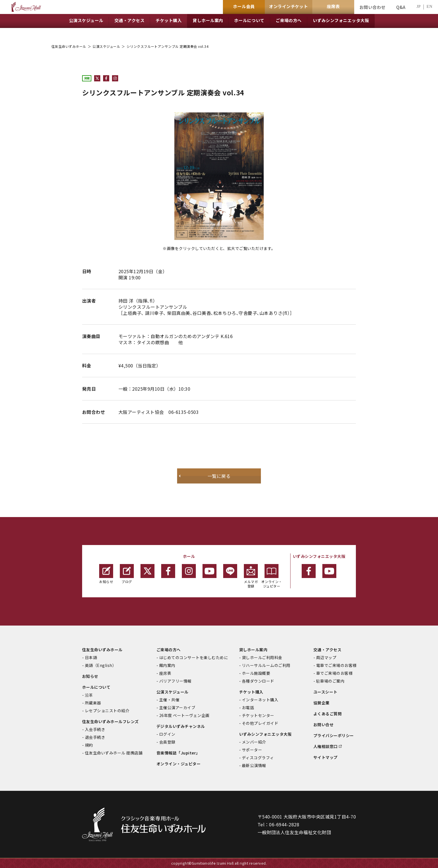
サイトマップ (326, 757)
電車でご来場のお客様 (336, 665)
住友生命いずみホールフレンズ (110, 721)
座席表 (165, 673)
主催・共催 (169, 700)
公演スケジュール (106, 46)
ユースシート (325, 692)
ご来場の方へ (169, 650)
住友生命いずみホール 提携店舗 (114, 753)
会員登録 (167, 742)
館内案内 (167, 665)
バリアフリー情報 (175, 681)
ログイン (167, 734)
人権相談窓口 (326, 746)
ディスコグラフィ (258, 758)
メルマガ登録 (251, 576)
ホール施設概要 (256, 673)
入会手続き (95, 729)
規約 (89, 745)
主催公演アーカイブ (177, 707)
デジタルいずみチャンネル (181, 726)
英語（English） (101, 665)
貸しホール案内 (253, 650)
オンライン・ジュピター (272, 576)
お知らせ (106, 574)
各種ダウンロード (258, 681)
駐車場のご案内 (330, 681)
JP (419, 7)
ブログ (127, 574)
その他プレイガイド (260, 723)
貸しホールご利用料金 (262, 657)
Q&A (401, 7)
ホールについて (96, 687)
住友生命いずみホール (69, 46)
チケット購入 (251, 692)
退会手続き (95, 737)
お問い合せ (323, 725)
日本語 (91, 657)
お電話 (248, 707)
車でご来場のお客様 (334, 673)
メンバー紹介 (254, 742)
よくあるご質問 (328, 714)
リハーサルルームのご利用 (266, 665)
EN (429, 7)
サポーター (252, 750)
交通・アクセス (327, 650)
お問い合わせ (372, 7)
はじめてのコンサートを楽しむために (194, 657)
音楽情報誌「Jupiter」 (178, 753)
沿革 (89, 695)
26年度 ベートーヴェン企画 (184, 715)
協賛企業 (322, 703)
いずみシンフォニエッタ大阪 (265, 734)
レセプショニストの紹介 (107, 711)
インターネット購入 (260, 700)
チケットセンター (258, 715)
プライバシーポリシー (334, 735)
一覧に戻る (219, 476)
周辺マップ (326, 657)
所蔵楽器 (93, 703)
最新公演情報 (254, 765)
